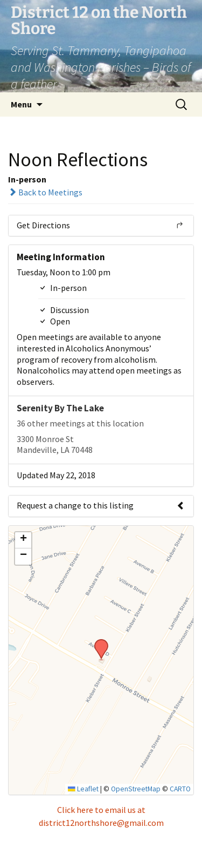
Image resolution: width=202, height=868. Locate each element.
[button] (97, 642)
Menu (21, 104)
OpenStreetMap (136, 789)
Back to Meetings (45, 192)
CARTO (180, 789)
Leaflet (83, 789)
